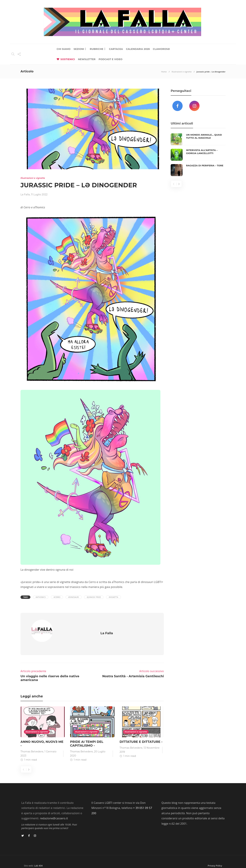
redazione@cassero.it (54, 812)
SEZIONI (79, 49)
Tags (25, 597)
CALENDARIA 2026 (138, 49)
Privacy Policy (215, 859)
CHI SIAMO (64, 49)
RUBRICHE (96, 49)
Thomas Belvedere (32, 745)
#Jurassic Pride (94, 597)
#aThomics (41, 597)
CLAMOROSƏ (161, 49)
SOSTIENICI (68, 59)
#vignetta (114, 597)
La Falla (25, 195)
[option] (43, 728)
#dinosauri (74, 597)
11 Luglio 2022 (39, 195)
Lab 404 (38, 859)
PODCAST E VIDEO (111, 59)
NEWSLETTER (87, 59)
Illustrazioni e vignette (182, 72)
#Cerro (57, 597)
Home (164, 72)
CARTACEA (116, 49)
